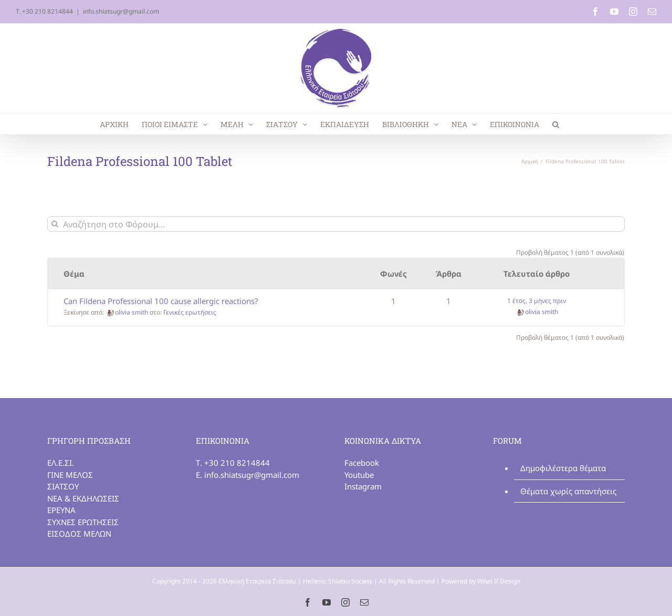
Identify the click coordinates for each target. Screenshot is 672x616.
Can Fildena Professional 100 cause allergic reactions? (161, 301)
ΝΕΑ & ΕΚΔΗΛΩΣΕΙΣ (83, 498)
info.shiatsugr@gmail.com (121, 11)
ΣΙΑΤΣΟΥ (63, 486)
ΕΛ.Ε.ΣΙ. (61, 463)
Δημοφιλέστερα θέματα (563, 468)
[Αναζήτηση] (55, 224)
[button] (556, 124)
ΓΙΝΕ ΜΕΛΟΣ (70, 475)
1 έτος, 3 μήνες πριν (537, 301)
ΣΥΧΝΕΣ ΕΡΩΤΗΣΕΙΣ (83, 522)
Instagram (363, 486)
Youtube (359, 475)
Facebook (362, 463)
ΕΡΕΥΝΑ (61, 510)
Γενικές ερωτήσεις (190, 312)
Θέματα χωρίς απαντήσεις (568, 491)
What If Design (499, 581)
